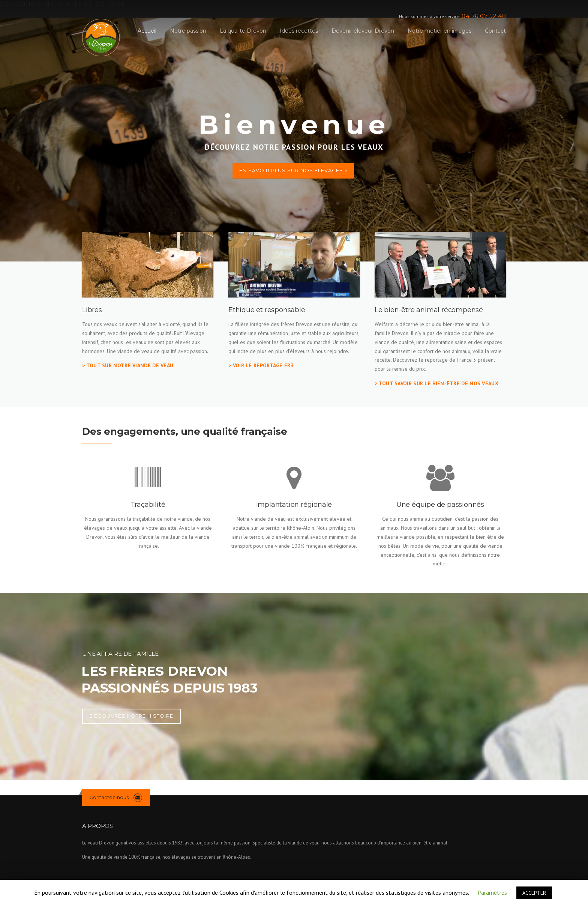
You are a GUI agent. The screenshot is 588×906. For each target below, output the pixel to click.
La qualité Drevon (243, 31)
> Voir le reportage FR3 (261, 365)
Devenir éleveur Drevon (363, 31)
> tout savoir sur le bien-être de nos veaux (436, 383)
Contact (495, 31)
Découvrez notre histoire (131, 716)
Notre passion (188, 31)
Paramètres (492, 892)
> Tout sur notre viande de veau (128, 365)
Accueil (147, 31)
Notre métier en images (439, 31)
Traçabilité (148, 505)
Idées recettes (299, 31)
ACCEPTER (534, 893)
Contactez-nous (109, 797)
